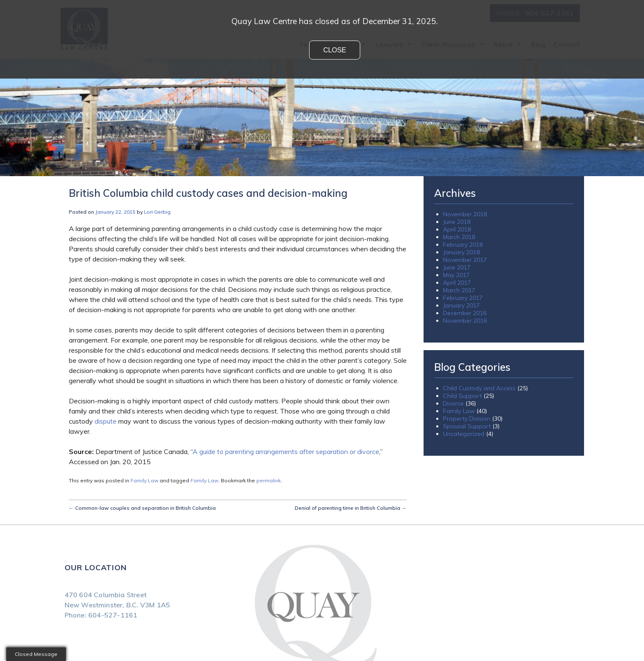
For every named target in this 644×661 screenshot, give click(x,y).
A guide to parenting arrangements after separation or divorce (286, 452)
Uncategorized (464, 434)
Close (334, 50)
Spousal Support (467, 426)
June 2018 (457, 222)
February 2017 (463, 298)
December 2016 (465, 313)
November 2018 (465, 214)
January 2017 (461, 305)
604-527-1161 (113, 615)
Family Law (144, 480)
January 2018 (461, 252)
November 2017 (465, 260)
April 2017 (457, 283)
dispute (106, 421)
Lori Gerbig (157, 212)
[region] (322, 117)
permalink (269, 480)
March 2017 (459, 290)
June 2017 (457, 267)
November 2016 (465, 321)
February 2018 (463, 245)
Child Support (462, 396)
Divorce (453, 403)
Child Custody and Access (479, 388)
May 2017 (456, 275)
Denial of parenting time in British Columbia (351, 508)
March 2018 (459, 237)
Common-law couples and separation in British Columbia (142, 508)
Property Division (467, 419)
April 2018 (457, 229)
